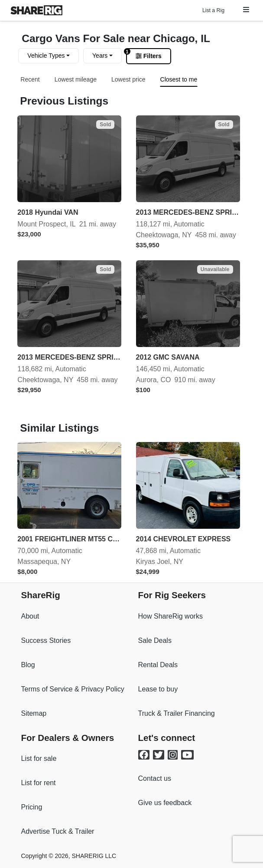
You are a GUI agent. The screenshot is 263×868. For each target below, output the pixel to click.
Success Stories (46, 640)
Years (100, 56)
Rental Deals (158, 665)
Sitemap (34, 713)
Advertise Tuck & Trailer (58, 831)
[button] (246, 10)
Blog (28, 665)
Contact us (155, 778)
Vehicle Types (46, 56)
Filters (149, 56)
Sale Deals (155, 640)
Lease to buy (158, 689)
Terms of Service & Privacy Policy (73, 689)
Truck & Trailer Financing (177, 713)
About (30, 616)
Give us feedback (165, 803)
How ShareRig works (170, 616)
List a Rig (213, 10)
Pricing (32, 807)
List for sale (39, 758)
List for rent (39, 783)
